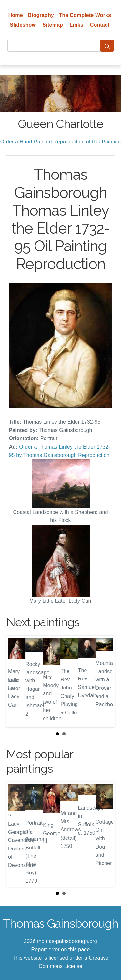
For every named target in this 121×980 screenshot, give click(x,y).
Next (105, 682)
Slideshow (23, 25)
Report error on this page (61, 949)
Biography (41, 15)
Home (16, 15)
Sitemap (53, 25)
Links (77, 25)
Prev (16, 682)
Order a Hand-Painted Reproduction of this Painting (61, 142)
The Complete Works (85, 15)
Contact (100, 25)
